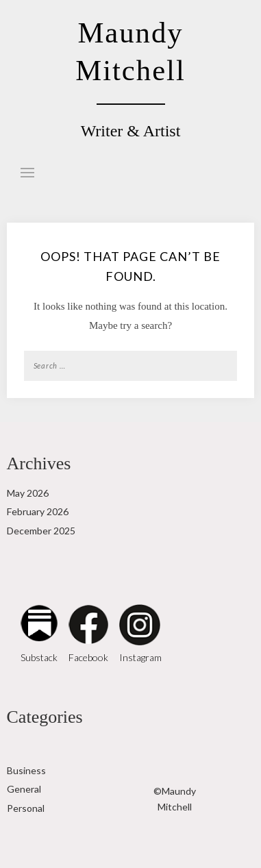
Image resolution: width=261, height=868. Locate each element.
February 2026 (38, 511)
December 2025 (41, 531)
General (24, 789)
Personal (26, 808)
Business (26, 770)
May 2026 (28, 493)
